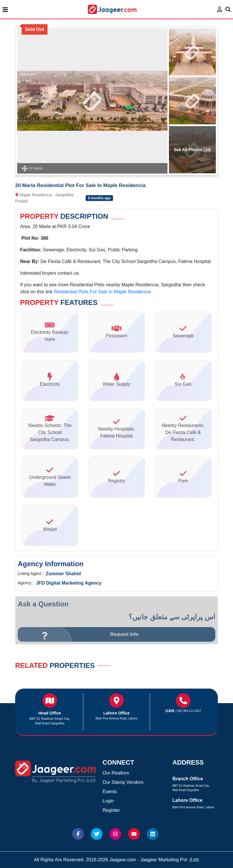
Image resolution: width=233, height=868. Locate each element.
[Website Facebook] (78, 834)
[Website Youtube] (134, 834)
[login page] (220, 9)
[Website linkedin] (153, 834)
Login (108, 801)
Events (110, 792)
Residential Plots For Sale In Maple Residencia (103, 292)
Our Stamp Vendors (123, 782)
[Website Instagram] (115, 834)
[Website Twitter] (97, 834)
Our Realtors (116, 773)
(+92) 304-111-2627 (188, 711)
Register (111, 810)
